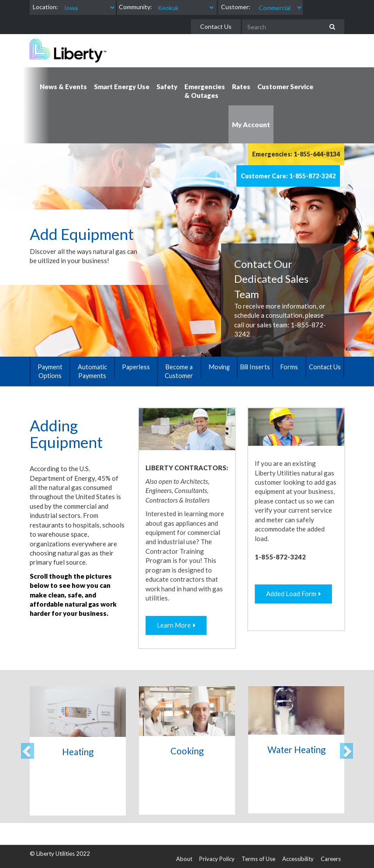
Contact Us (216, 26)
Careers (331, 859)
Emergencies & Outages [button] (205, 91)
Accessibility (298, 859)
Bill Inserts (255, 367)
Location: (45, 7)
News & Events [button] (63, 87)
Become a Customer (179, 371)
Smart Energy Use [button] (122, 87)
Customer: (236, 7)
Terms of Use (258, 859)
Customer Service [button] (285, 87)
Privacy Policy (217, 859)
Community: (135, 7)
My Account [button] (251, 125)
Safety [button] (167, 87)
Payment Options (50, 371)
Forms (289, 367)
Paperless (136, 367)
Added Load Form (291, 594)
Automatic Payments (92, 371)
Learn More (174, 625)
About (184, 859)
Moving (219, 367)
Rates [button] (241, 87)
